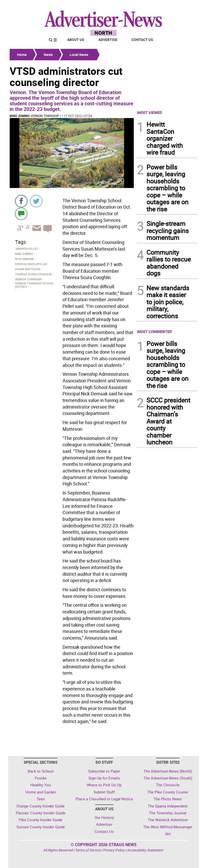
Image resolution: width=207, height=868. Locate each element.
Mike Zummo (20, 116)
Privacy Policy (114, 850)
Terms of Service (88, 850)
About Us (76, 40)
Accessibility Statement (145, 850)
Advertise (108, 40)
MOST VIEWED (149, 112)
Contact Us (142, 40)
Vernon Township (45, 116)
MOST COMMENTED (154, 331)
